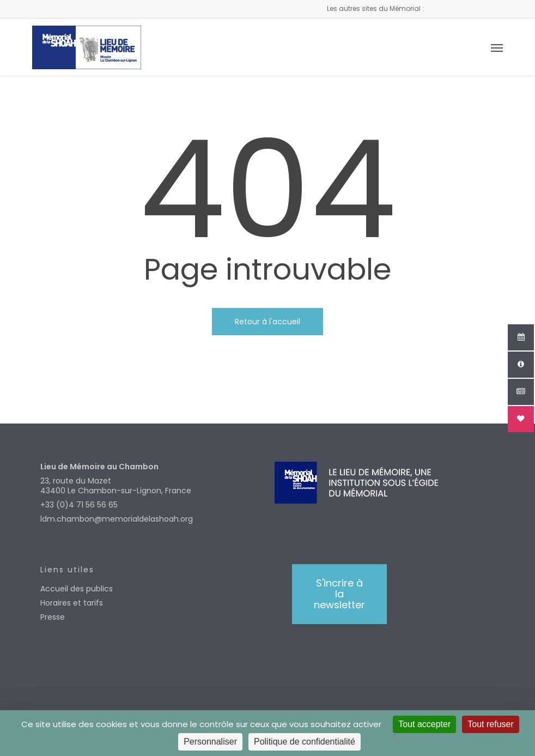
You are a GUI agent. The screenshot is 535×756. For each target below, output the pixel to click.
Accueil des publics (77, 589)
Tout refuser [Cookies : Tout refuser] (490, 724)
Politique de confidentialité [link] (305, 742)
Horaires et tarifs (72, 603)
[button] (497, 47)
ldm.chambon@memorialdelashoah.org (117, 519)
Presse (53, 617)
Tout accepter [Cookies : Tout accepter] (424, 724)
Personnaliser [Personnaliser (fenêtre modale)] (210, 742)
